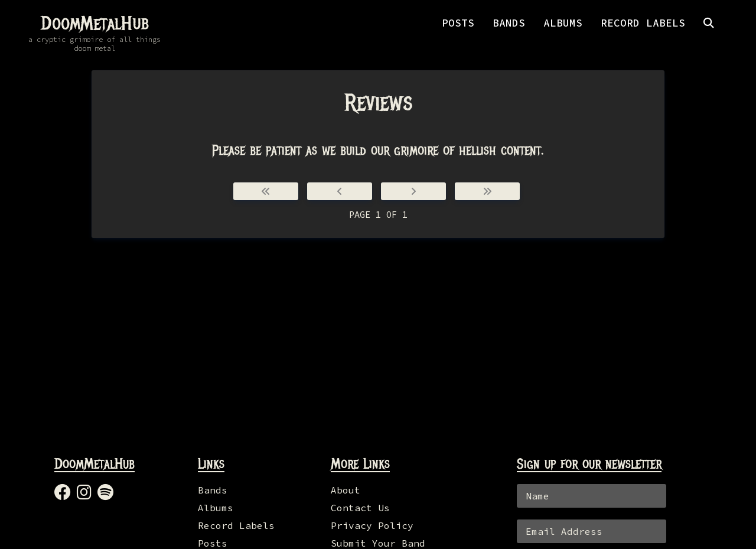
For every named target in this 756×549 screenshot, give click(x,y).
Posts (213, 543)
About (346, 490)
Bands (213, 490)
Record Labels (236, 525)
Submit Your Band (378, 543)
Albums (216, 508)
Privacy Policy (372, 525)
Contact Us (360, 508)
